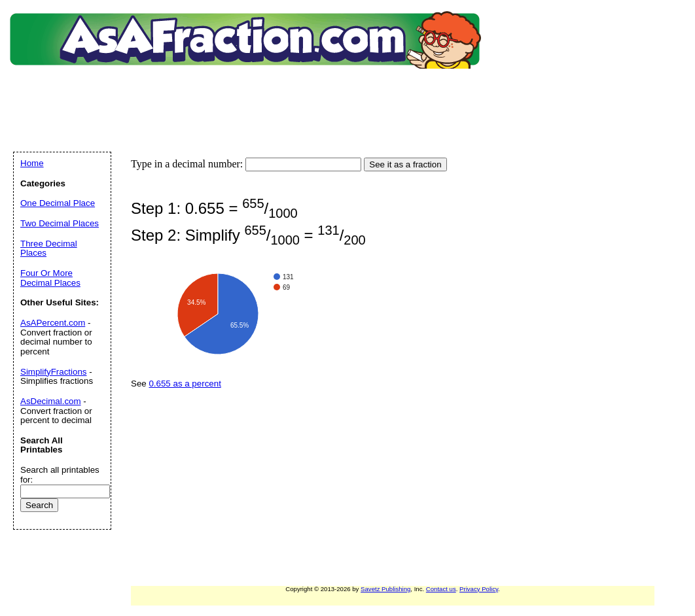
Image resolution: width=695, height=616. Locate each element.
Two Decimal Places (60, 223)
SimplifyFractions (53, 372)
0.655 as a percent (185, 384)
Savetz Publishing (385, 589)
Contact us (441, 589)
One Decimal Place (58, 203)
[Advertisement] (248, 95)
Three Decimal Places (49, 248)
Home (32, 163)
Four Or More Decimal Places (50, 278)
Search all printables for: (60, 475)
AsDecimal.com (51, 401)
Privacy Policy (479, 589)
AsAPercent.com (53, 323)
